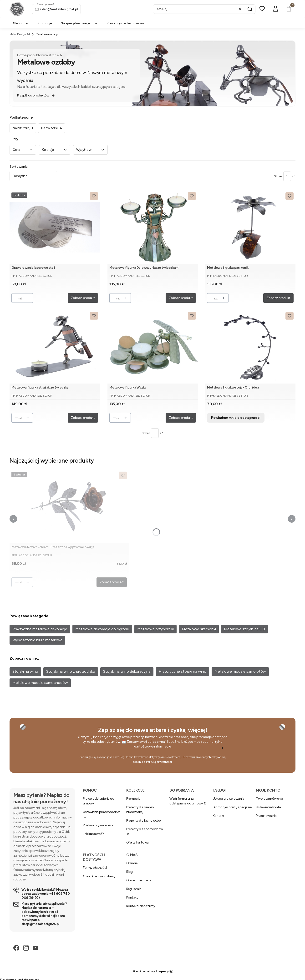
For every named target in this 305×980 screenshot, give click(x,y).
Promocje (133, 799)
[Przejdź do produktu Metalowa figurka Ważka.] (153, 347)
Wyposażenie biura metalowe (37, 640)
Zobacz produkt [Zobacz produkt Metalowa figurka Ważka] (180, 418)
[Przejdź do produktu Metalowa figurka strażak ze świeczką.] (55, 347)
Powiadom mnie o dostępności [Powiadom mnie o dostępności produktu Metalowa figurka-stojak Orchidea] (236, 418)
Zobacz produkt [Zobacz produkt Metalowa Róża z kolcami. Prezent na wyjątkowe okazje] (112, 582)
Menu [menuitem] (21, 23)
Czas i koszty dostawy (99, 876)
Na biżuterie (27, 87)
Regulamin (127, 757)
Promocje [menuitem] (45, 23)
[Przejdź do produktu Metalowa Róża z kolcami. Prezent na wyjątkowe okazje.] (69, 507)
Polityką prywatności (159, 762)
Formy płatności (95, 868)
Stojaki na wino (25, 671)
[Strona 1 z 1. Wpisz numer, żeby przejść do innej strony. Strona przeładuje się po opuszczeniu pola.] (287, 176)
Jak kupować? (93, 834)
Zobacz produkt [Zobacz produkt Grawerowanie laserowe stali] (83, 298)
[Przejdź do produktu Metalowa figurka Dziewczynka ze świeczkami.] (153, 227)
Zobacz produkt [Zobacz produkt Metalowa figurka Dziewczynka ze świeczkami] (180, 298)
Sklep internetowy (151, 971)
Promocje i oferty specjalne (232, 807)
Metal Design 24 (20, 34)
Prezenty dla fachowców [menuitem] (125, 23)
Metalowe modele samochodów (40, 683)
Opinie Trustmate (139, 880)
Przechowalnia (266, 816)
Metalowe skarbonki (199, 629)
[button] (250, 9)
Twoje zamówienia (269, 799)
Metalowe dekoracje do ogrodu (102, 629)
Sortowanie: (19, 167)
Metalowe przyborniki (155, 629)
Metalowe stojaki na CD (244, 629)
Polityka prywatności (98, 825)
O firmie (132, 863)
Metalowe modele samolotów (240, 671)
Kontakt (219, 816)
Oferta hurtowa (137, 842)
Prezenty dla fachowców (144, 821)
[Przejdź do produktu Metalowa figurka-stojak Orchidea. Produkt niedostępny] (250, 347)
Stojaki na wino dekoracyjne (127, 671)
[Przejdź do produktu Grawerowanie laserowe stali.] (55, 227)
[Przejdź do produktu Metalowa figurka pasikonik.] (250, 227)
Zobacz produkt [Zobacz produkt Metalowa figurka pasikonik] (278, 298)
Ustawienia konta (268, 807)
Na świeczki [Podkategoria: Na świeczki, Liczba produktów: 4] (52, 128)
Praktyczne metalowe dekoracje (40, 629)
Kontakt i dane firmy (141, 906)
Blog (130, 872)
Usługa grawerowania (229, 799)
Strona (278, 176)
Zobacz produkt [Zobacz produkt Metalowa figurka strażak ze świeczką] (83, 418)
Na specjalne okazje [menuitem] (79, 23)
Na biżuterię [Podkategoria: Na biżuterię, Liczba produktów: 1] (23, 128)
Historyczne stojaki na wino (183, 671)
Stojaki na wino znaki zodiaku (71, 671)
